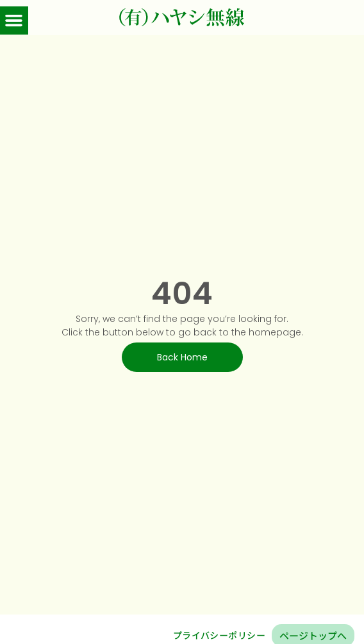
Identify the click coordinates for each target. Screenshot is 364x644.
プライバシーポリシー (219, 635)
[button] (14, 20)
